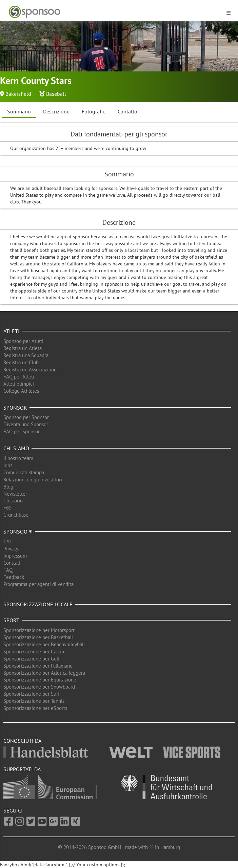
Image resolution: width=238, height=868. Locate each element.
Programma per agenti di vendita (38, 584)
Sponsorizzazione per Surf (32, 694)
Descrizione (56, 111)
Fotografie (94, 111)
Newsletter (15, 494)
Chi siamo (16, 448)
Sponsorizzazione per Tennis (34, 701)
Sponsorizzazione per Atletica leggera (44, 673)
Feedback (14, 577)
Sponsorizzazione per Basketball (38, 637)
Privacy (11, 549)
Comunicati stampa (24, 472)
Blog (8, 487)
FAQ (8, 570)
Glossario (13, 501)
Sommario (19, 111)
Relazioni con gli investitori (33, 480)
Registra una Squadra (26, 355)
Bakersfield (18, 94)
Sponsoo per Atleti (23, 341)
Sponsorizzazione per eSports (35, 708)
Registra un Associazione (30, 370)
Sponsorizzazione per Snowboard (39, 687)
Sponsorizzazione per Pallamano (38, 666)
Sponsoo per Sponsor (26, 417)
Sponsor (15, 408)
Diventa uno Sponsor (26, 424)
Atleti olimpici (19, 384)
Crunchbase (16, 515)
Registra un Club (21, 362)
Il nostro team (18, 458)
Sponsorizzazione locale (38, 604)
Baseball (56, 94)
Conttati (12, 563)
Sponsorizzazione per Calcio (34, 652)
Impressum (15, 556)
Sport (11, 620)
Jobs (8, 465)
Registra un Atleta (23, 348)
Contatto (127, 111)
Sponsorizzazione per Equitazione (40, 680)
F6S (7, 508)
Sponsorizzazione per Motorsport (39, 630)
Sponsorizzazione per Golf (32, 659)
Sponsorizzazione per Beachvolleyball (44, 644)
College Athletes (21, 391)
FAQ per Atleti (19, 377)
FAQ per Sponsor (22, 431)
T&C (8, 541)
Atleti (12, 331)
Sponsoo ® (18, 531)
